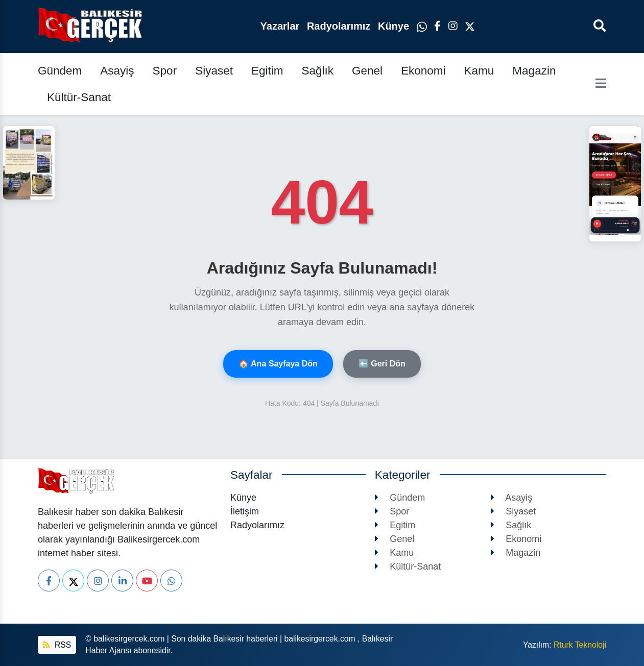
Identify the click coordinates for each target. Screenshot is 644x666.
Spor (165, 71)
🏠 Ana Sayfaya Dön (278, 364)
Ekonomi (423, 71)
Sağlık (317, 71)
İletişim (245, 511)
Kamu (479, 71)
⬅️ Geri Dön (382, 364)
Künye (395, 26)
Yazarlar (281, 26)
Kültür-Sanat (79, 97)
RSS (57, 645)
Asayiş (117, 71)
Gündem (60, 71)
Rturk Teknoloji (580, 645)
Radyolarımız (340, 26)
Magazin (534, 71)
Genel (367, 71)
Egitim (267, 71)
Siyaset (214, 71)
